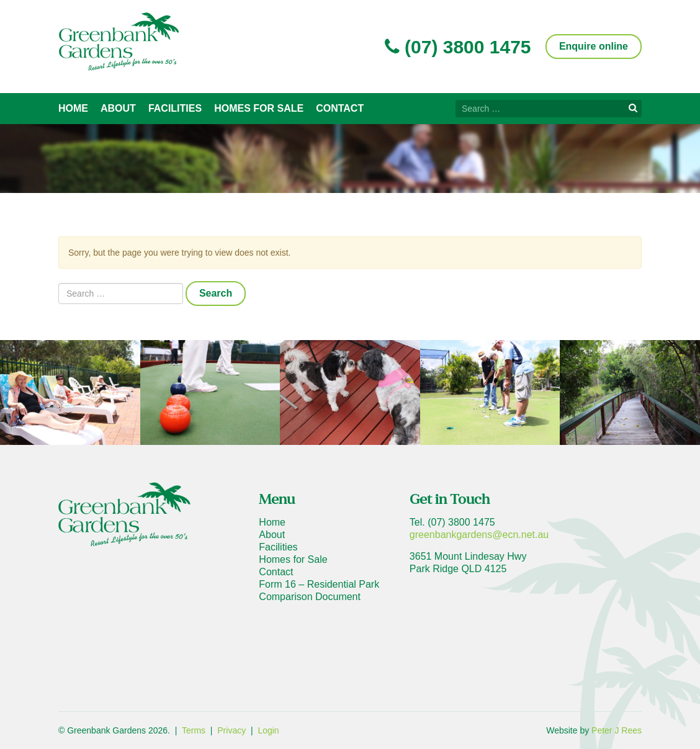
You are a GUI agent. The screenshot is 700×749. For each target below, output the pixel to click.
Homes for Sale (259, 108)
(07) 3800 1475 (458, 47)
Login (268, 730)
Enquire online (594, 46)
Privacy (231, 730)
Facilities (175, 108)
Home (73, 108)
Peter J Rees (617, 730)
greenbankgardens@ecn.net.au (479, 535)
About (118, 108)
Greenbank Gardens (119, 42)
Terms (194, 730)
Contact (340, 108)
